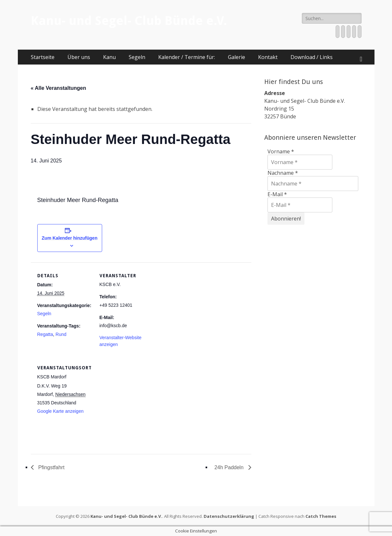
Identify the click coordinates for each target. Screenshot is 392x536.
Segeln (137, 57)
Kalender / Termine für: (187, 57)
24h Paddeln (230, 467)
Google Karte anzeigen (60, 411)
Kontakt (268, 57)
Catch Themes (321, 516)
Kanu (109, 57)
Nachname (283, 173)
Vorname (281, 151)
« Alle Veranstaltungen (59, 88)
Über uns (79, 57)
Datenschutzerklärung (229, 516)
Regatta (45, 334)
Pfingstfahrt (51, 467)
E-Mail (277, 194)
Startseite (43, 57)
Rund (61, 334)
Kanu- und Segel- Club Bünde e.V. (129, 21)
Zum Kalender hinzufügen (70, 238)
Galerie (237, 57)
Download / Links (312, 57)
